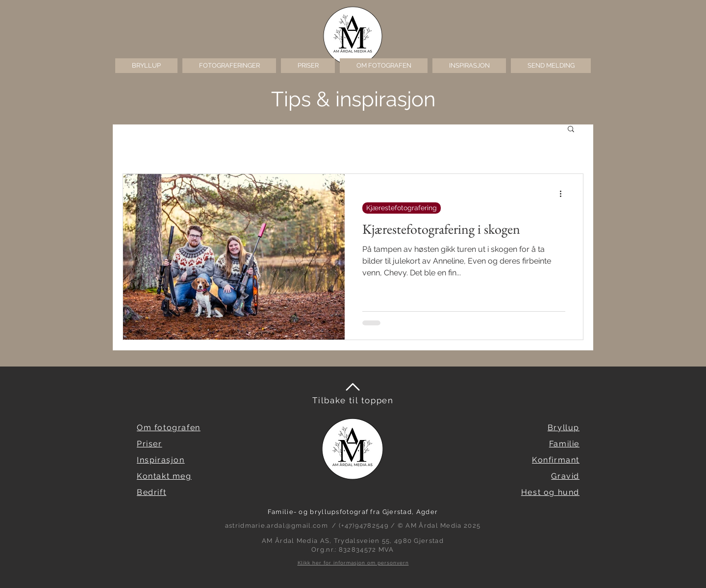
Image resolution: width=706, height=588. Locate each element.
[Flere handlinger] (564, 194)
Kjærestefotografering (402, 208)
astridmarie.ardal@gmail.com (277, 526)
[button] (229, 66)
